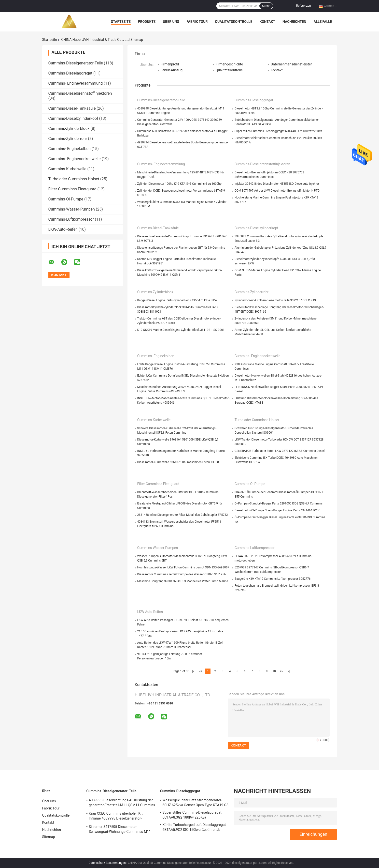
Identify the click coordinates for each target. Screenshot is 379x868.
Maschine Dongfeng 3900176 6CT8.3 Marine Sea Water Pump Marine (183, 581)
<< (200, 671)
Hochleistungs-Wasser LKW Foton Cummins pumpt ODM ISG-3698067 (183, 567)
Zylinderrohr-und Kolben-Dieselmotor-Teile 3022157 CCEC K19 (275, 300)
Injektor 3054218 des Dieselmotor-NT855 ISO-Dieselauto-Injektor (277, 184)
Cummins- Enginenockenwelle (75, 159)
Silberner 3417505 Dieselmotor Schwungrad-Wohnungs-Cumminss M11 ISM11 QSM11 (120, 830)
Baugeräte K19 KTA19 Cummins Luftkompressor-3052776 (273, 579)
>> (282, 671)
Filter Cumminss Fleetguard (72, 189)
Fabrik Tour (197, 22)
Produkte (147, 22)
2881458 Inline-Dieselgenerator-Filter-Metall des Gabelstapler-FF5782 (183, 515)
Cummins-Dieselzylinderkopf (73, 118)
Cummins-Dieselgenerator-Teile (76, 63)
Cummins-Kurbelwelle (67, 169)
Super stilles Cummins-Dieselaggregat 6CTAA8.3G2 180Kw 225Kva (278, 131)
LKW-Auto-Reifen (63, 229)
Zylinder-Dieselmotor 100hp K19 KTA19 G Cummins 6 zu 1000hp (179, 184)
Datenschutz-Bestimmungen (107, 863)
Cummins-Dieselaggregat (70, 73)
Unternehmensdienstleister (291, 64)
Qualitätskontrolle (234, 22)
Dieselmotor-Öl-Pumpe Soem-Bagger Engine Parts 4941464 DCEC (277, 510)
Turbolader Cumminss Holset (74, 179)
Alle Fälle (323, 22)
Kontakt (267, 22)
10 (274, 671)
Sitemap (49, 837)
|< (193, 671)
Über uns (171, 22)
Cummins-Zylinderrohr (68, 139)
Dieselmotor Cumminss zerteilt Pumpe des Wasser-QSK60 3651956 (182, 574)
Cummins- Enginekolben (70, 149)
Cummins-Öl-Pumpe (66, 199)
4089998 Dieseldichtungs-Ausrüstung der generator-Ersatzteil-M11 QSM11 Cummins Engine (122, 803)
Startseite (121, 22)
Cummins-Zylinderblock (69, 129)
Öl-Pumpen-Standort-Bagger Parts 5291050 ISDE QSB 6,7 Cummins (279, 503)
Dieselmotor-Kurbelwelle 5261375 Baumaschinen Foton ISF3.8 (178, 462)
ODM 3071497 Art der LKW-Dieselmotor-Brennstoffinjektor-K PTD (277, 191)
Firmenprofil (170, 64)
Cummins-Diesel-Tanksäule (72, 108)
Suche (266, 6)
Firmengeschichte (229, 64)
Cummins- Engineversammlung (76, 83)
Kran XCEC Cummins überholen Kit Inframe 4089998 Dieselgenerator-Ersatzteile (116, 817)
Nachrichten (294, 22)
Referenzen (304, 6)
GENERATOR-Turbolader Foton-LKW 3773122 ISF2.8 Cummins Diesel (280, 451)
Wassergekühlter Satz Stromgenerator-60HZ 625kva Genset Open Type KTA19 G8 (196, 803)
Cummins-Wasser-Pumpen (72, 209)
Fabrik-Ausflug (172, 70)
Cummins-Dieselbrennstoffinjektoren (80, 93)
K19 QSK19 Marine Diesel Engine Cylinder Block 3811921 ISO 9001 (181, 330)
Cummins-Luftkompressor (71, 219)
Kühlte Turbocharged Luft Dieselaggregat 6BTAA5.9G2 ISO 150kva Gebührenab (194, 827)
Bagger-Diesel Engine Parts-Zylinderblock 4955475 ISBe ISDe (177, 300)
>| (289, 671)
